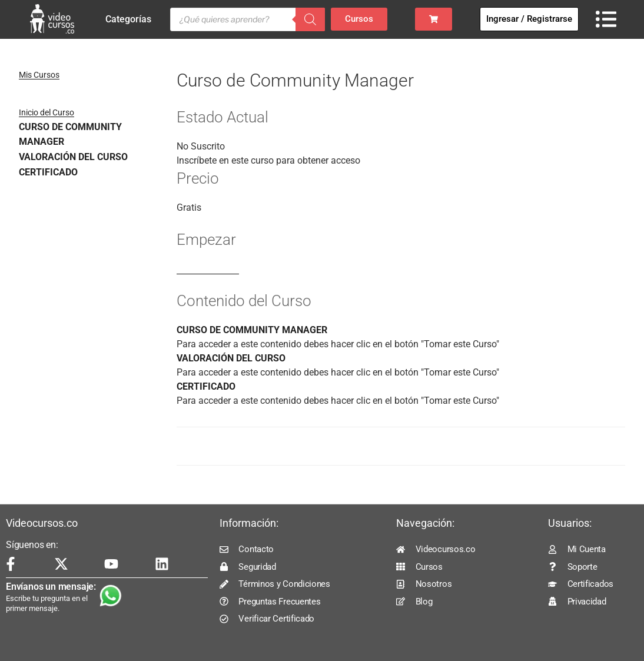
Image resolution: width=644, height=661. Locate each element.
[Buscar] (310, 19)
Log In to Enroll (208, 269)
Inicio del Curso (47, 112)
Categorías (131, 19)
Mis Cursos (39, 75)
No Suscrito (201, 146)
